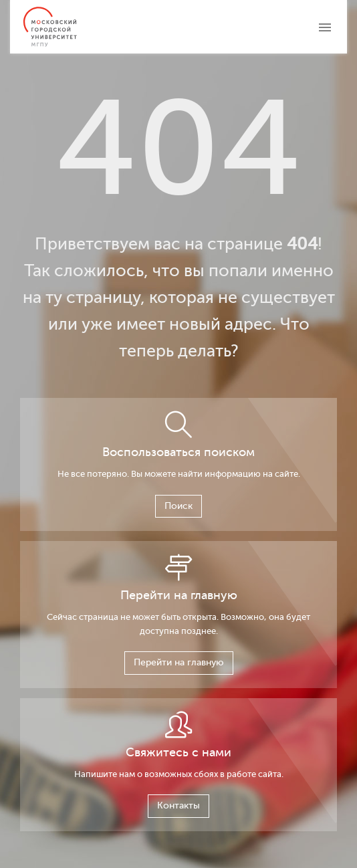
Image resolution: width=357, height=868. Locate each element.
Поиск (178, 506)
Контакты (178, 805)
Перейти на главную (179, 662)
